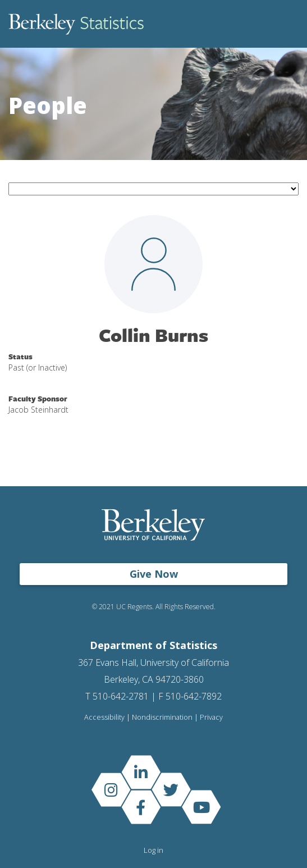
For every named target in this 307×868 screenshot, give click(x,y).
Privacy (211, 717)
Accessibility (104, 717)
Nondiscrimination (162, 717)
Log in (153, 850)
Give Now (154, 574)
